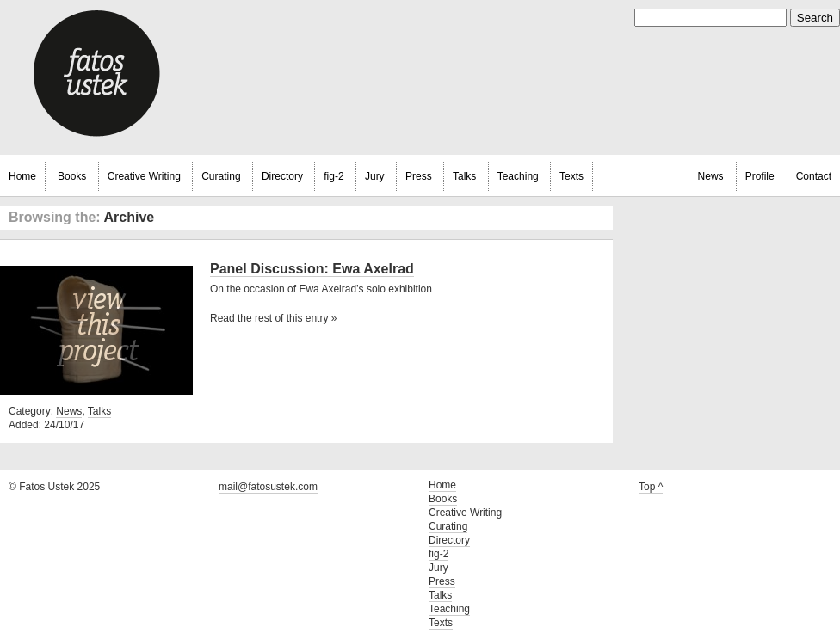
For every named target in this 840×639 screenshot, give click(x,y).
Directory (282, 176)
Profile (760, 176)
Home (22, 176)
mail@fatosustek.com (268, 487)
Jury (375, 176)
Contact (814, 176)
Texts (571, 176)
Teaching (518, 176)
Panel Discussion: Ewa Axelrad (312, 269)
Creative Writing (144, 176)
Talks (464, 176)
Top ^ (651, 487)
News (711, 176)
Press (419, 176)
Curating (221, 176)
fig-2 (334, 176)
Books (72, 176)
